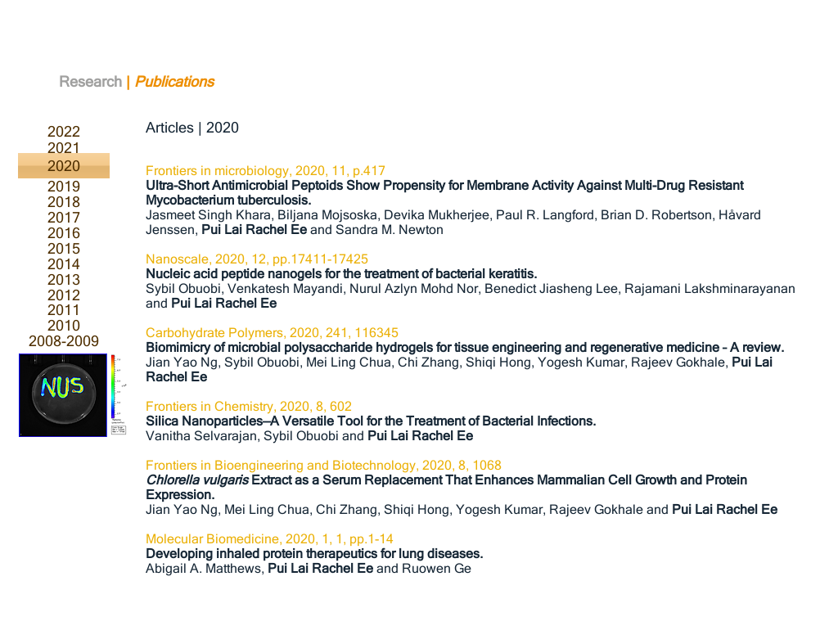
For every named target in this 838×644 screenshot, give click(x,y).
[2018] (64, 202)
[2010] (64, 325)
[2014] (64, 264)
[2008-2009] (64, 341)
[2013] (64, 279)
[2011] (64, 310)
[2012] (64, 295)
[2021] (64, 148)
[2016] (64, 233)
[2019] (64, 186)
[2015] (64, 248)
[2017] (64, 217)
